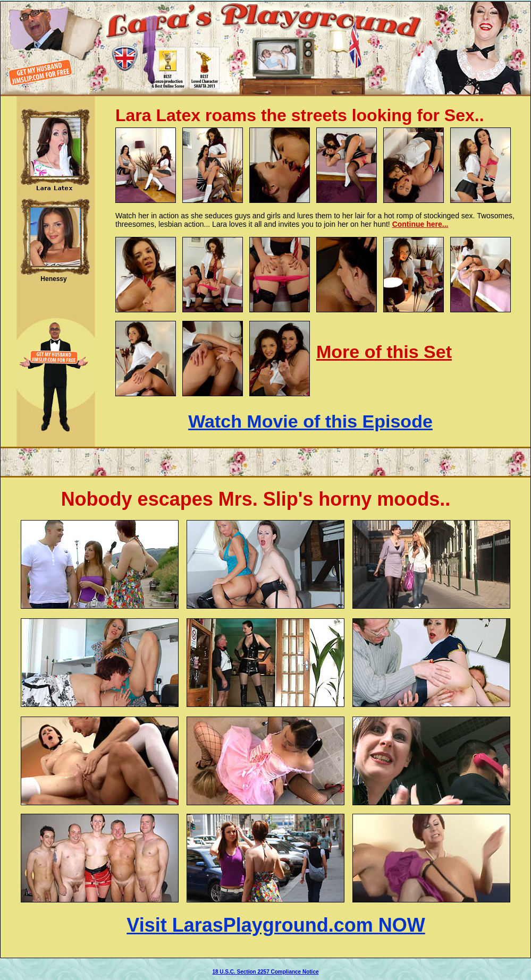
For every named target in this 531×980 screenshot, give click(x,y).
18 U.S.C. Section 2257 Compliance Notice (265, 972)
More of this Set (384, 352)
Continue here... (420, 224)
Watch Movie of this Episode (310, 421)
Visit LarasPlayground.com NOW (276, 925)
